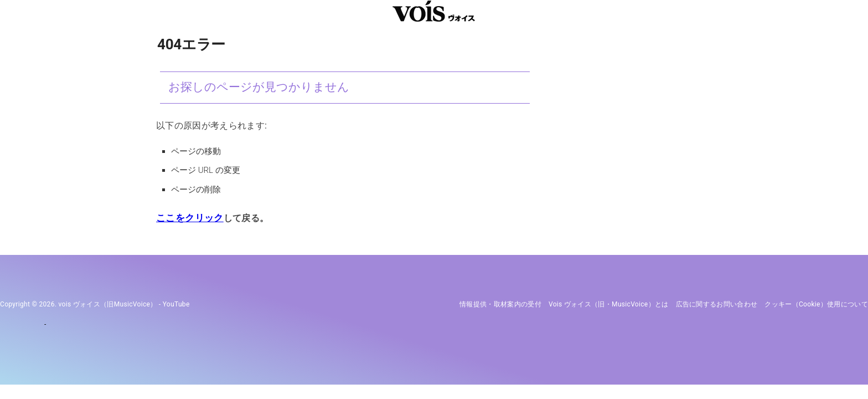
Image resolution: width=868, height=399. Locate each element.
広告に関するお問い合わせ (717, 304)
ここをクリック (188, 218)
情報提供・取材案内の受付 (500, 304)
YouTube (176, 304)
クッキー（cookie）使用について (816, 304)
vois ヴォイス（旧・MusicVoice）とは (609, 304)
